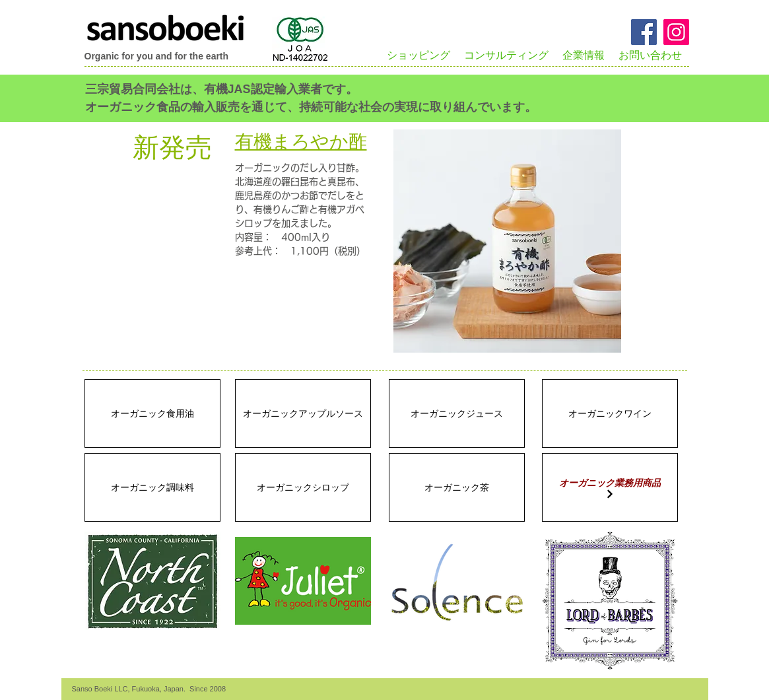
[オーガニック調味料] (152, 487)
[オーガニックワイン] (610, 413)
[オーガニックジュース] (457, 413)
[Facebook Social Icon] (644, 32)
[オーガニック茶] (457, 487)
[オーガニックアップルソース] (303, 413)
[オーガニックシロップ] (303, 487)
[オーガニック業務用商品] (610, 487)
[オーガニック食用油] (152, 413)
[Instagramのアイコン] (676, 32)
